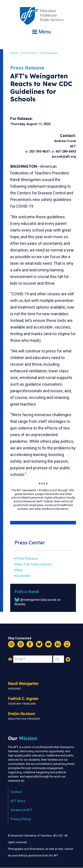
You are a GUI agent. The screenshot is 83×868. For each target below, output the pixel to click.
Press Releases (49, 53)
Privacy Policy (21, 819)
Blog (19, 570)
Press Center (28, 53)
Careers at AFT (21, 810)
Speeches (23, 576)
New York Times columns (34, 564)
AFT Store (18, 801)
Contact (16, 792)
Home (14, 53)
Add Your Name (68, 659)
